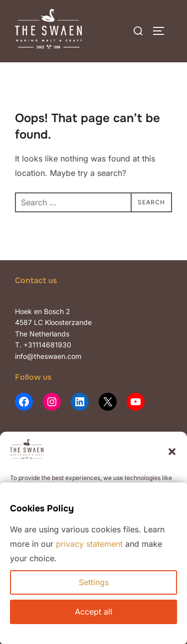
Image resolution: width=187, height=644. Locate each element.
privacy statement (89, 544)
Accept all (93, 612)
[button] (172, 452)
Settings (94, 582)
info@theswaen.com (48, 356)
